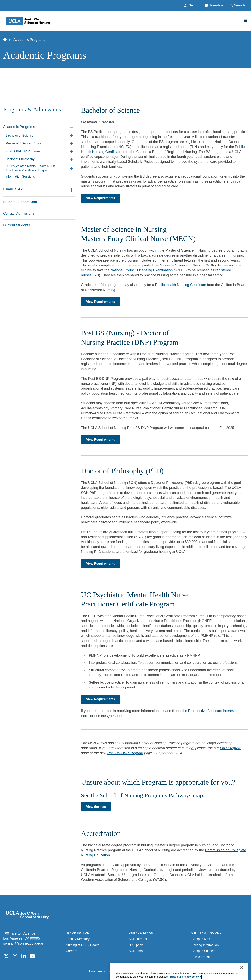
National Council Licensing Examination (142, 270)
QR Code (114, 716)
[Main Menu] (245, 21)
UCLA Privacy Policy (145, 971)
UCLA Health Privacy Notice (183, 971)
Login (211, 971)
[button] (214, 5)
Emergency (97, 971)
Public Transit (201, 957)
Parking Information (205, 945)
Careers (72, 951)
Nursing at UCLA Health (83, 945)
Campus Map (201, 939)
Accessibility (118, 971)
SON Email (136, 951)
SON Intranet (138, 939)
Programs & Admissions (32, 109)
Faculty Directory (78, 939)
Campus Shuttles (203, 951)
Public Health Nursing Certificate (180, 285)
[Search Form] (237, 5)
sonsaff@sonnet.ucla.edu (23, 943)
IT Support (136, 945)
